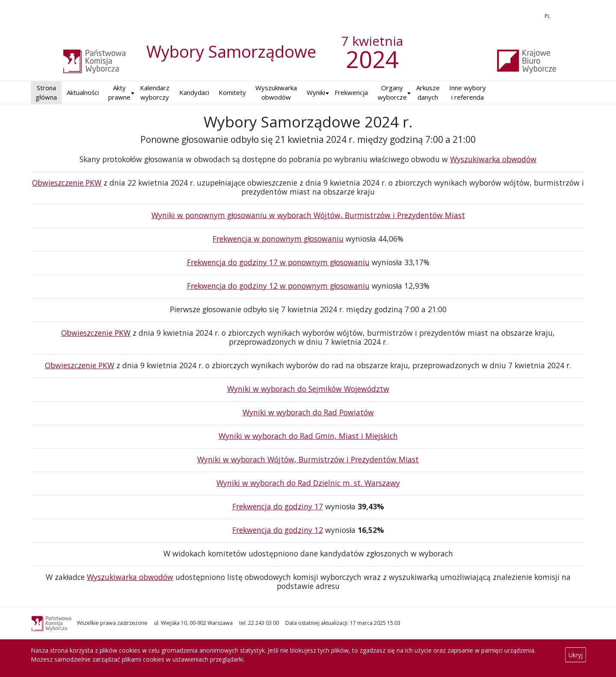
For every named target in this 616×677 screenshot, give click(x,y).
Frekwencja (351, 92)
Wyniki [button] (316, 92)
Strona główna (46, 93)
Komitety (232, 92)
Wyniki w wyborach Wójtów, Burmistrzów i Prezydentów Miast (308, 459)
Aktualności (83, 92)
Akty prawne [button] (119, 93)
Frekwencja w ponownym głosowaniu (278, 239)
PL (549, 15)
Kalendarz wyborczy (155, 93)
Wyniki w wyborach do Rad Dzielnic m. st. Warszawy (308, 483)
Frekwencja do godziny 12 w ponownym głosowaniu (278, 286)
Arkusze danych (428, 93)
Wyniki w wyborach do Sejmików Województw (308, 389)
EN (532, 15)
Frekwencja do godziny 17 (278, 506)
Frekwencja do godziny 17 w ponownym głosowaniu (278, 262)
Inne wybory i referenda (468, 93)
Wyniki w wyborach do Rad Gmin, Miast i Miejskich (308, 436)
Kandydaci (194, 92)
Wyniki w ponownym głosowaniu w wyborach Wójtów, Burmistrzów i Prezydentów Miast (308, 215)
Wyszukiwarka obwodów (276, 93)
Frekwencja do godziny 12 (278, 530)
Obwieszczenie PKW (67, 183)
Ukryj (576, 655)
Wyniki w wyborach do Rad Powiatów (308, 412)
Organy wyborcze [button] (392, 93)
